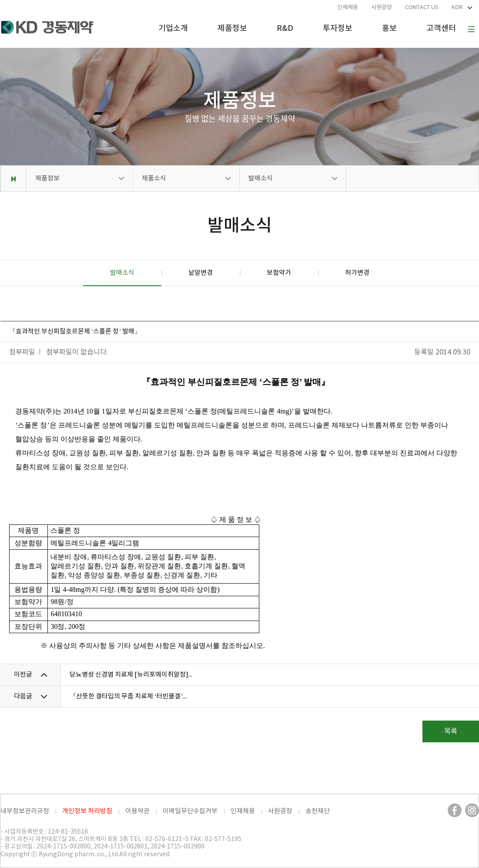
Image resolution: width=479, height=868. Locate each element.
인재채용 (348, 8)
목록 (451, 731)
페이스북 (455, 810)
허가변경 (357, 273)
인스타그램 (472, 810)
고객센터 (441, 28)
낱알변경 (201, 273)
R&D (285, 28)
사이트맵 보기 (471, 29)
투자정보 (338, 28)
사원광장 (382, 8)
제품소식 (154, 179)
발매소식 (261, 179)
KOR (457, 8)
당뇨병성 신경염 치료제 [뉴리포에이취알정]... (131, 675)
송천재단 (318, 811)
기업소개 (173, 28)
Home (13, 179)
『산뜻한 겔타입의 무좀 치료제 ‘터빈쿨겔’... (128, 696)
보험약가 (279, 273)
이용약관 (137, 811)
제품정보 (232, 28)
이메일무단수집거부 (190, 811)
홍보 (389, 28)
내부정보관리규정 (25, 811)
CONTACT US (422, 8)
